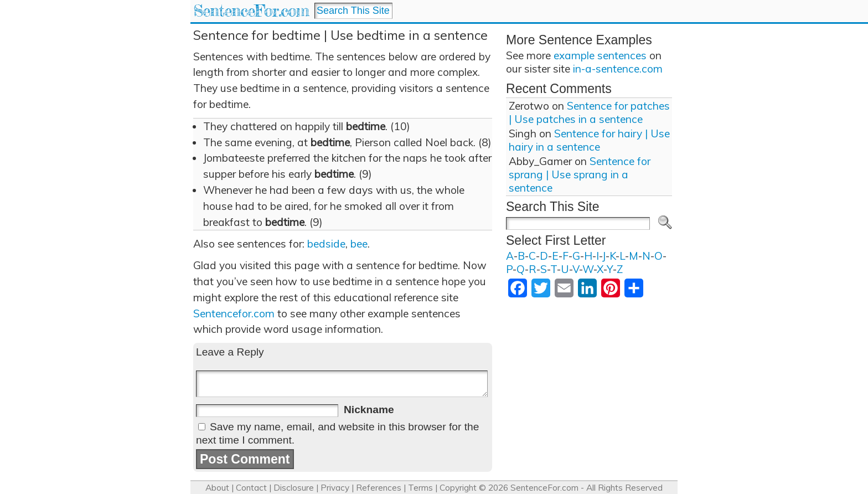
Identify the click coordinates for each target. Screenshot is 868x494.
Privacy (335, 488)
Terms (420, 488)
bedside (326, 244)
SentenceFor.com (251, 11)
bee (359, 244)
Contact (251, 488)
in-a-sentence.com (618, 69)
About (217, 488)
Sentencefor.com (234, 313)
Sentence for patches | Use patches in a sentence (589, 112)
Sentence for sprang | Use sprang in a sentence (580, 174)
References (379, 488)
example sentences (600, 55)
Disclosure (294, 488)
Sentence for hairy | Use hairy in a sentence (589, 140)
